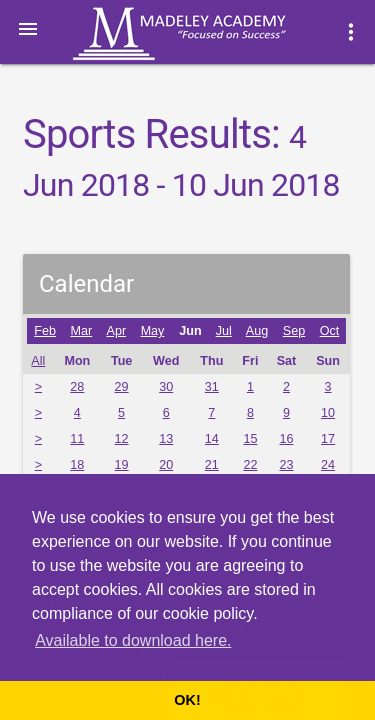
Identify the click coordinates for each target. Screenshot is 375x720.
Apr (117, 331)
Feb (45, 331)
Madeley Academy (207, 34)
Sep (294, 331)
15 (250, 439)
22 (250, 465)
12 (122, 439)
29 (122, 387)
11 (77, 439)
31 (212, 387)
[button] (28, 28)
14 (212, 439)
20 (166, 465)
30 (166, 387)
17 (328, 439)
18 (77, 465)
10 (328, 413)
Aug (257, 331)
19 (122, 465)
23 (286, 465)
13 (166, 439)
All (38, 361)
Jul (224, 331)
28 (77, 387)
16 (286, 439)
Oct (330, 331)
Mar (82, 331)
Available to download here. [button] (133, 640)
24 (328, 465)
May (153, 331)
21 (212, 465)
